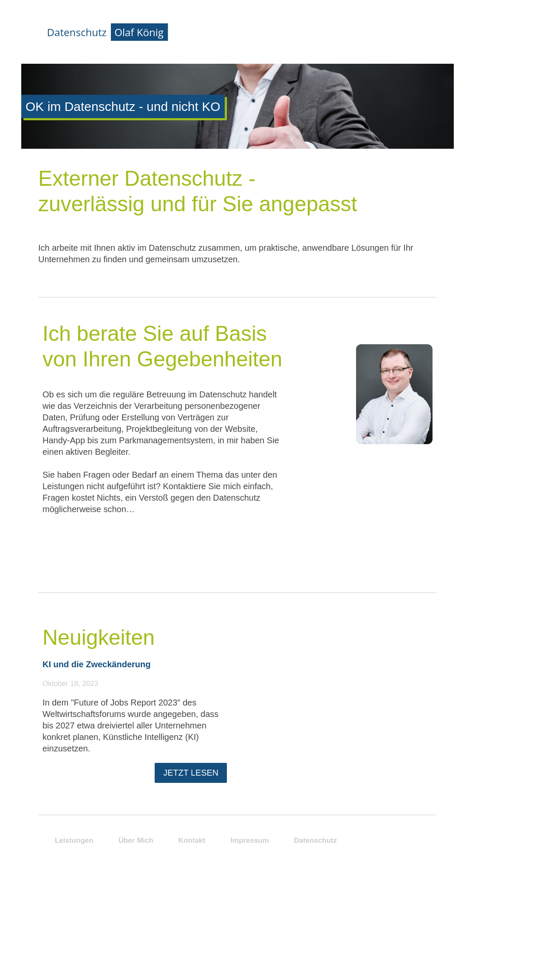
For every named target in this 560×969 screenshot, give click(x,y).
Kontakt (497, 165)
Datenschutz (315, 840)
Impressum (250, 840)
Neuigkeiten (99, 637)
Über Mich (501, 120)
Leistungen (504, 97)
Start (491, 75)
